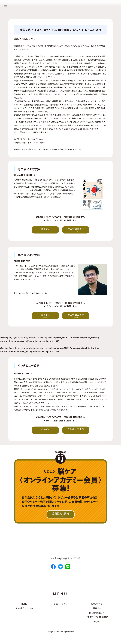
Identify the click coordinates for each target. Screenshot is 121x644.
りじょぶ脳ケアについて (24, 608)
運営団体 (97, 621)
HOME (24, 604)
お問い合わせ (97, 604)
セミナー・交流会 (60, 604)
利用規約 (97, 608)
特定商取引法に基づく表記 (97, 617)
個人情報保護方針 (97, 613)
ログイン (48, 220)
